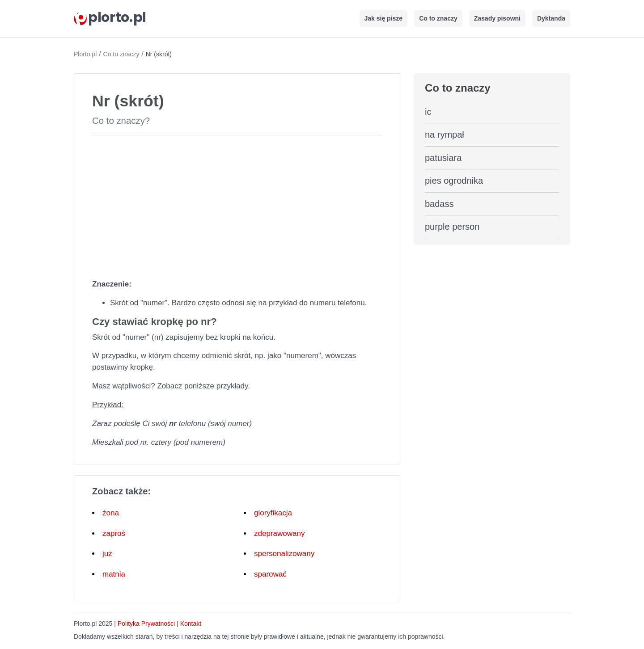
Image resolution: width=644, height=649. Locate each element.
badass (439, 204)
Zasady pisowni (497, 18)
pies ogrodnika (454, 181)
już (107, 554)
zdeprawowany (279, 533)
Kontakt (191, 624)
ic (428, 112)
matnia (114, 574)
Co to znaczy (438, 18)
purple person (452, 227)
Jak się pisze (384, 18)
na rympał (445, 135)
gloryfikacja (273, 513)
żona (111, 513)
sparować (270, 574)
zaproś (114, 533)
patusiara (443, 158)
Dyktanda (551, 18)
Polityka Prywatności (146, 624)
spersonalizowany (284, 554)
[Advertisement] (237, 205)
